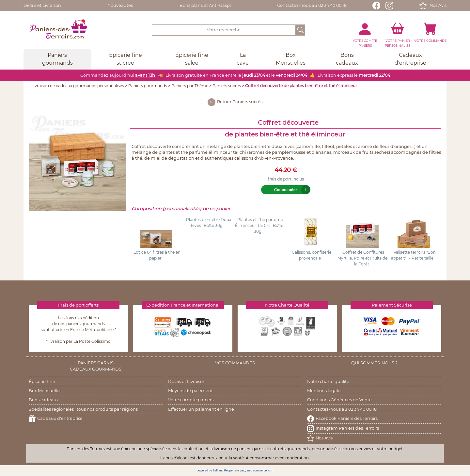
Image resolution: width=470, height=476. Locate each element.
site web (240, 470)
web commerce (257, 470)
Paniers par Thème (190, 86)
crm (271, 470)
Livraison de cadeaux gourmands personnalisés (78, 86)
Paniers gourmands (148, 86)
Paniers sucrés (227, 86)
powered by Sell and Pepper (215, 470)
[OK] (300, 30)
